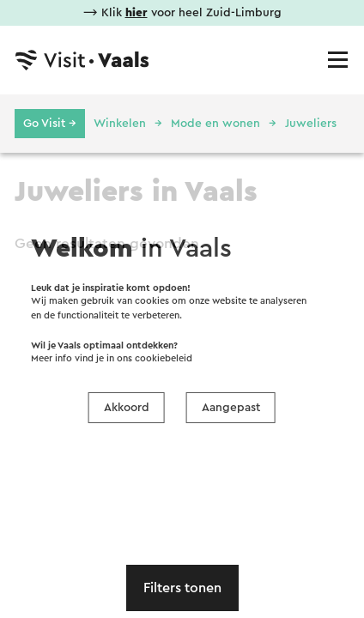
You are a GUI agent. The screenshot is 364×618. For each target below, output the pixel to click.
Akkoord (127, 408)
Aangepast (231, 408)
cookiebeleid (164, 358)
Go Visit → (50, 124)
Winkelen (120, 124)
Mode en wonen (215, 124)
